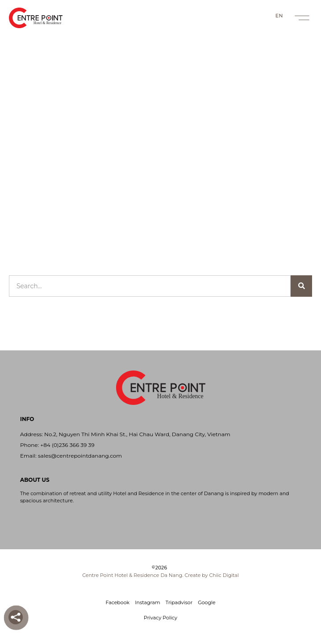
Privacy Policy (160, 618)
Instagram (148, 602)
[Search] (301, 286)
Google (206, 602)
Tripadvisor (179, 602)
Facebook (117, 602)
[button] (302, 18)
